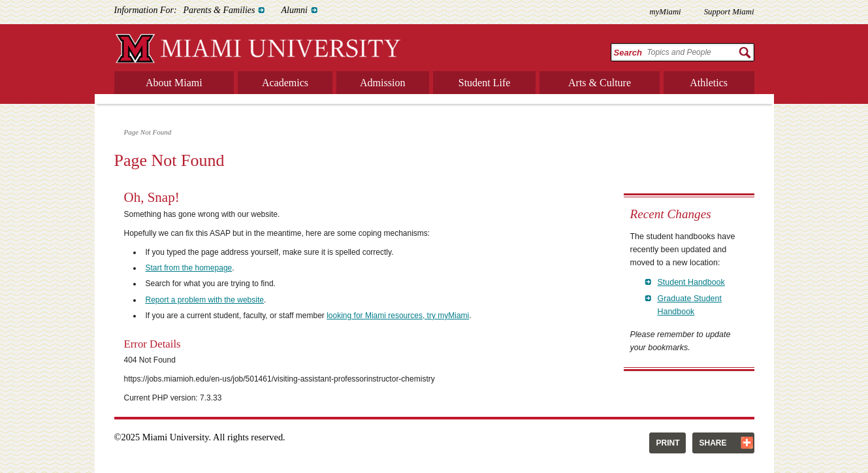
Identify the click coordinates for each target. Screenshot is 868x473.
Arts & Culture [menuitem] (600, 83)
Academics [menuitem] (285, 83)
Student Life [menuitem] (485, 83)
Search (628, 53)
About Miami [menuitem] (174, 83)
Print (667, 443)
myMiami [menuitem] (665, 12)
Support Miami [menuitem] (729, 12)
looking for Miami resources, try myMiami (398, 316)
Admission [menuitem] (382, 83)
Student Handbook (691, 282)
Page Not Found (148, 132)
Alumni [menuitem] (294, 10)
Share (713, 443)
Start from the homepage (189, 268)
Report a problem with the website (205, 300)
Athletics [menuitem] (709, 83)
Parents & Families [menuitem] (219, 10)
